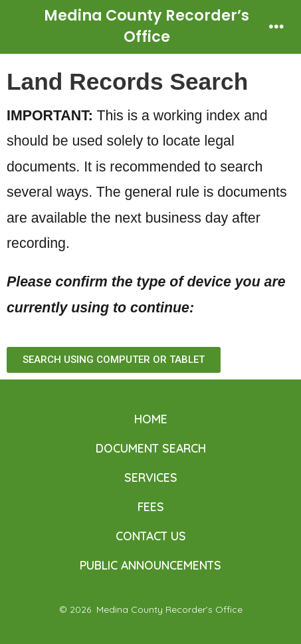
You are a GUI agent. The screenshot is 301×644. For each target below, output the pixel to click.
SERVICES (151, 477)
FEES (151, 506)
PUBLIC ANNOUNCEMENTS (150, 565)
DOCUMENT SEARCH (151, 448)
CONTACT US (151, 536)
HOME (151, 419)
